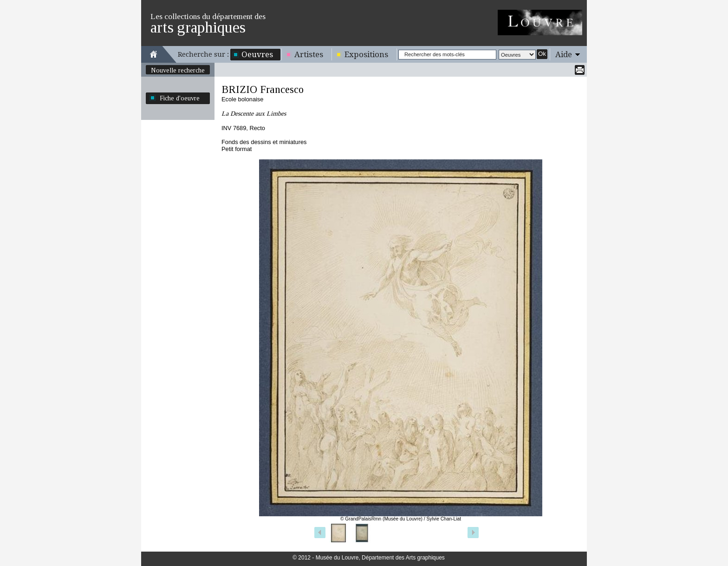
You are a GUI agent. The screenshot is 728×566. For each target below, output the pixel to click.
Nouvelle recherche (178, 70)
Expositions (366, 54)
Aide (564, 54)
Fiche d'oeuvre (180, 98)
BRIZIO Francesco (263, 89)
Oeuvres (257, 54)
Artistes (309, 54)
